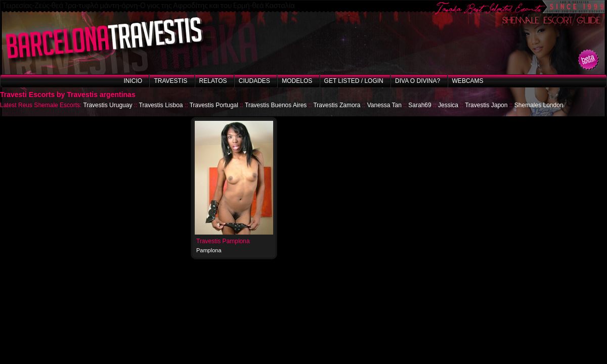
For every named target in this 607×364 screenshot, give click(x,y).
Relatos (213, 81)
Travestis (170, 81)
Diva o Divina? (418, 81)
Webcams (468, 81)
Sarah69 (420, 105)
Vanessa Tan (384, 105)
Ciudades (254, 81)
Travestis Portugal (214, 105)
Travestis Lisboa (161, 105)
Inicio (133, 81)
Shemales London (539, 105)
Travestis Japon (486, 105)
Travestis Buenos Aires (276, 105)
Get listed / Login (354, 81)
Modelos (297, 81)
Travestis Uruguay (108, 105)
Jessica (448, 105)
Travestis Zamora (337, 105)
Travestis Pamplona (223, 241)
